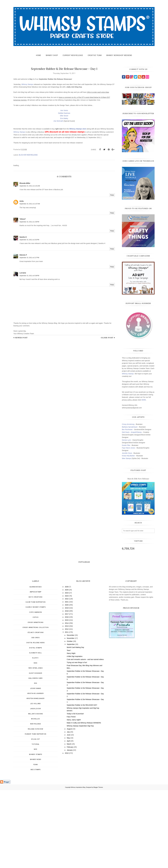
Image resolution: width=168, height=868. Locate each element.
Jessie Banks (36, 766)
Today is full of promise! (75, 792)
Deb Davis (36, 716)
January (70, 828)
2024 (67, 671)
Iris (36, 761)
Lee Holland (36, 782)
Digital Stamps (36, 726)
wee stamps (36, 848)
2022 (67, 677)
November (71, 716)
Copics (36, 695)
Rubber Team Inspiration (36, 812)
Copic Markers (36, 690)
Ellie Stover (64, 116)
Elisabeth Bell (36, 731)
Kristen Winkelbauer (36, 776)
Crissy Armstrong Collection (35, 705)
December (71, 713)
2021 (67, 680)
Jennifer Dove (127, 453)
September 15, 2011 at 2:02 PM (29, 240)
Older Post (107, 338)
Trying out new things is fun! (77, 740)
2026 (67, 665)
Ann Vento (64, 110)
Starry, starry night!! (74, 798)
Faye (36, 741)
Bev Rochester (127, 429)
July (68, 810)
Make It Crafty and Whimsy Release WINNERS (84, 801)
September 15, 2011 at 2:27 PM (29, 258)
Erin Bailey (64, 118)
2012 (67, 707)
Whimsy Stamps (27, 84)
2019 (67, 686)
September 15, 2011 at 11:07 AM (30, 204)
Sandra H (23, 237)
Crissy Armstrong (128, 424)
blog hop (23, 155)
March (69, 822)
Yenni (36, 842)
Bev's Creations (36, 675)
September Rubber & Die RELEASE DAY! (82, 783)
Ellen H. (36, 736)
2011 (67, 710)
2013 (67, 704)
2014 (67, 701)
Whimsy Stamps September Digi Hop (80, 804)
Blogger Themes (98, 865)
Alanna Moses (36, 665)
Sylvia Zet (36, 817)
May (68, 816)
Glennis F (23, 255)
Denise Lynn (126, 440)
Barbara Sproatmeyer (130, 427)
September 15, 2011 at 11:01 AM (30, 186)
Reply (112, 195)
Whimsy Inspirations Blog (78, 865)
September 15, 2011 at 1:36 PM (29, 222)
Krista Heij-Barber (129, 456)
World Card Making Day (75, 725)
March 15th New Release (138, 479)
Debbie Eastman (64, 113)
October (70, 719)
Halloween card (36, 756)
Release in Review (36, 807)
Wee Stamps (127, 458)
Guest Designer (36, 751)
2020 (67, 683)
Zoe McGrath (58, 121)
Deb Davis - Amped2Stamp (132, 432)
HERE (144, 400)
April (68, 819)
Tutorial (36, 822)
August (69, 807)
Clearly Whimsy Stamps (36, 685)
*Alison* (23, 219)
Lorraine (23, 273)
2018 (67, 689)
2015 (67, 698)
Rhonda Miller (25, 183)
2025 (67, 668)
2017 (67, 692)
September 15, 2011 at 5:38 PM (29, 276)
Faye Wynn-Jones (129, 448)
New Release (32, 155)
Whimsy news (36, 837)
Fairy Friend (71, 795)
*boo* (69, 728)
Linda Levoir (36, 787)
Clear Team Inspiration (36, 680)
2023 (67, 674)
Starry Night (71, 731)
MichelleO (36, 797)
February (70, 825)
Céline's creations (36, 710)
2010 (67, 831)
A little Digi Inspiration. (75, 734)
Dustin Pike (126, 445)
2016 (67, 695)
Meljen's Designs (36, 792)
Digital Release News (36, 721)
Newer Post (21, 338)
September (71, 722)
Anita (22, 201)
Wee (36, 827)
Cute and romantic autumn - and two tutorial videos (85, 737)
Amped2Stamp (36, 670)
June (69, 813)
